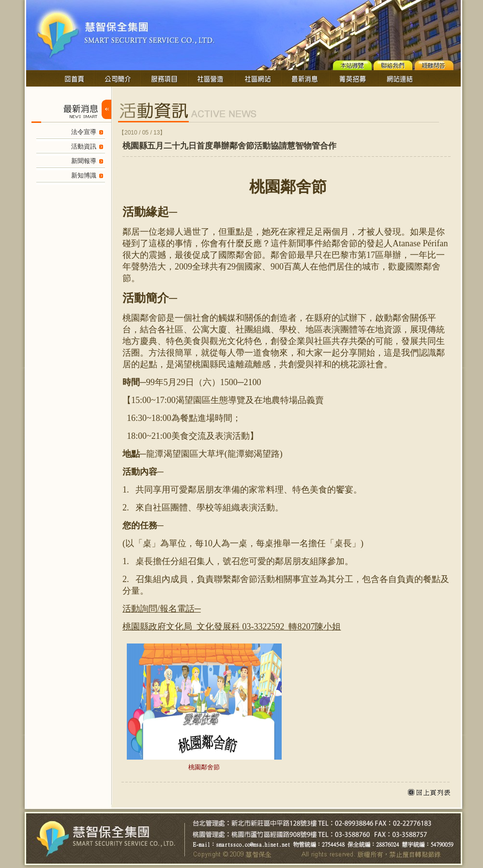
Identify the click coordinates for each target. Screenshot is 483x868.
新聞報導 (84, 161)
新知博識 (84, 175)
